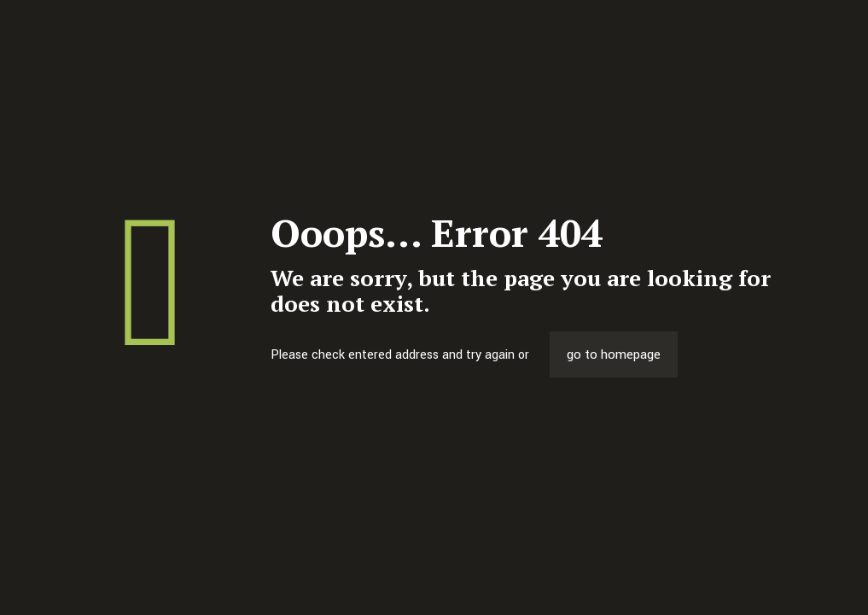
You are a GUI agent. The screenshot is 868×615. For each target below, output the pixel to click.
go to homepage (614, 354)
